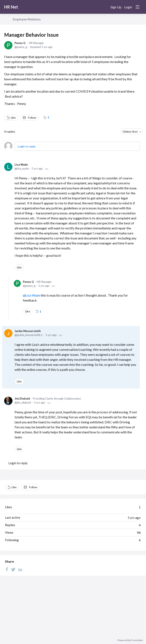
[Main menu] (137, 7)
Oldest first (130, 131)
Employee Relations (27, 19)
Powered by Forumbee (130, 640)
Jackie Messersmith (28, 331)
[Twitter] (13, 569)
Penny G (20, 43)
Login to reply (27, 146)
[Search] (104, 7)
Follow (32, 118)
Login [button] (128, 7)
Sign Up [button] (116, 7)
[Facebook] (7, 569)
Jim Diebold (22, 399)
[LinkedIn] (20, 569)
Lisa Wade (21, 165)
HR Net (11, 7)
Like (13, 118)
